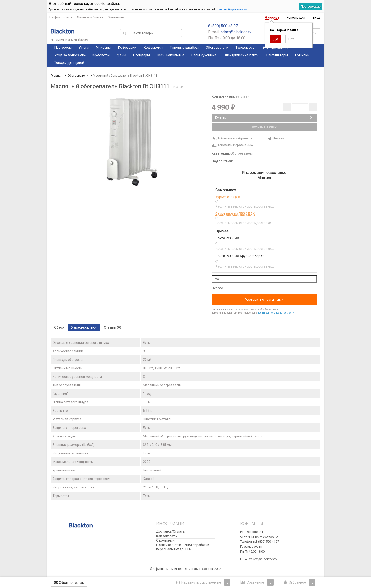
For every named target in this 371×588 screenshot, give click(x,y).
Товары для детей (69, 63)
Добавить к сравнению (232, 145)
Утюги (84, 48)
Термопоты (100, 55)
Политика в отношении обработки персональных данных (183, 547)
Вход (317, 18)
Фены (121, 55)
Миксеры (103, 48)
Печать (276, 138)
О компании (116, 17)
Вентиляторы (277, 55)
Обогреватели (217, 48)
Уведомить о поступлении (264, 299)
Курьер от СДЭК (228, 197)
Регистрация (296, 18)
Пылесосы (63, 48)
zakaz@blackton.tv (236, 32)
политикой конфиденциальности (276, 313)
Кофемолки (153, 48)
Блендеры (141, 55)
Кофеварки (127, 48)
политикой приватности (231, 9)
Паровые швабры (184, 48)
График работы (61, 17)
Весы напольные (171, 55)
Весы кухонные (204, 55)
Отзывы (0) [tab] (113, 327)
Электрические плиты (241, 55)
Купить (264, 118)
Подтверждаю (311, 7)
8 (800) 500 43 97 (223, 26)
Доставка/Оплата (90, 17)
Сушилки (302, 55)
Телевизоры (245, 48)
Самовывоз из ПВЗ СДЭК (235, 213)
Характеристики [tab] (84, 327)
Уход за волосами (69, 55)
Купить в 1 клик (264, 127)
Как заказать (166, 536)
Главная (56, 76)
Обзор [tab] (59, 327)
